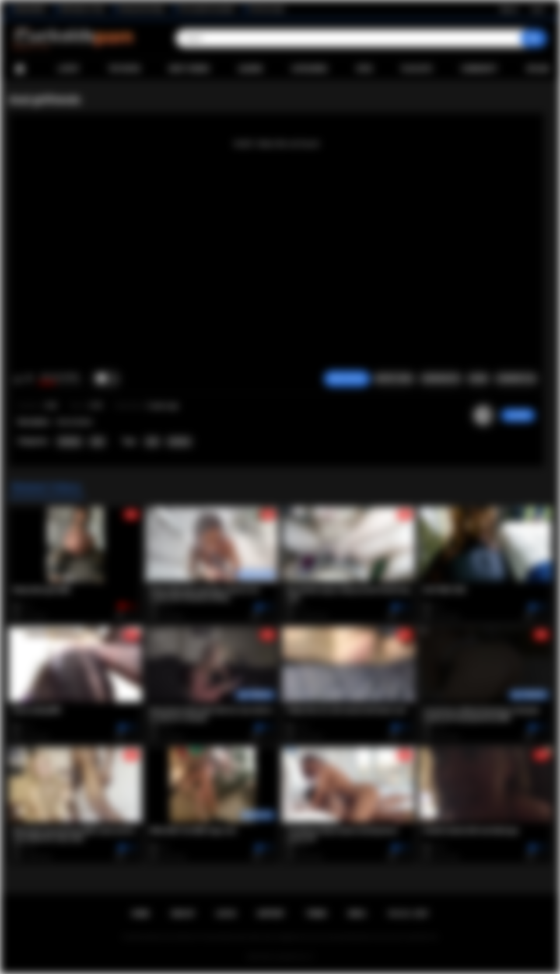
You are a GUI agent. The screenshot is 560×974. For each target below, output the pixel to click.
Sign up (509, 9)
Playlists (417, 69)
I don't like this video (29, 379)
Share (478, 378)
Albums (251, 69)
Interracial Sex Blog (142, 9)
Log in (537, 9)
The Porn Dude (267, 9)
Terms (316, 914)
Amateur (70, 441)
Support (271, 914)
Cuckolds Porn (290, 957)
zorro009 (518, 415)
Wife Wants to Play (82, 9)
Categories (309, 69)
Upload (538, 69)
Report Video (394, 378)
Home (20, 69)
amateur (179, 441)
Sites (364, 69)
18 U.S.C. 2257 (408, 914)
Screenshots (441, 378)
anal (152, 441)
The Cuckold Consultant (207, 9)
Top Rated (124, 69)
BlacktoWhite (30, 9)
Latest (69, 69)
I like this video (18, 379)
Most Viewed (189, 69)
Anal (97, 441)
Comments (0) (516, 378)
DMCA (357, 914)
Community (479, 69)
